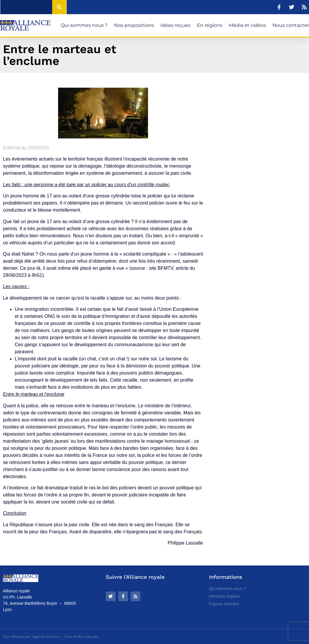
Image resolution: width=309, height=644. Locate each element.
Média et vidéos (247, 25)
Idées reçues (175, 25)
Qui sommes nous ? (84, 25)
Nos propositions (134, 25)
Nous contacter (291, 25)
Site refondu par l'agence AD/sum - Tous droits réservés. (51, 637)
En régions (210, 25)
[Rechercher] (59, 7)
